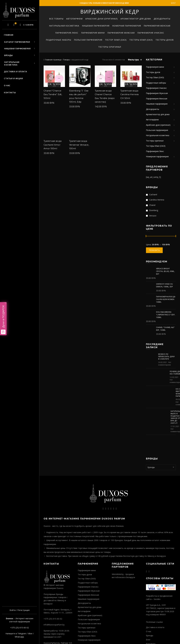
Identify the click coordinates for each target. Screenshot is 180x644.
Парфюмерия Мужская (121, 33)
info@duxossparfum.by (54, 625)
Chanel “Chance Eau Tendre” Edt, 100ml (53, 94)
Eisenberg (152, 210)
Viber (30, 634)
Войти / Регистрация (20, 610)
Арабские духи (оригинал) (102, 19)
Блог (173, 3)
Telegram (22, 634)
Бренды (8, 55)
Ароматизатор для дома (136, 19)
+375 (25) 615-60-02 (20, 628)
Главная (9, 35)
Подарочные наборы (58, 40)
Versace (151, 216)
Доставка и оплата (15, 72)
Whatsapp (19, 637)
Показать (154, 250)
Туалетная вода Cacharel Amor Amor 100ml (53, 145)
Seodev (157, 599)
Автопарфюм (74, 19)
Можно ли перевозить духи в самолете (166, 357)
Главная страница (53, 60)
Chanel (151, 205)
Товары (66, 60)
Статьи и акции (13, 78)
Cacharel (152, 194)
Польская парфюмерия (88, 40)
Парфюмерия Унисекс (151, 33)
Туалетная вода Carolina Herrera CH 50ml (130, 94)
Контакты (10, 92)
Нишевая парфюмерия (17, 49)
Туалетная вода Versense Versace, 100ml (79, 145)
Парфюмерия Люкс (67, 33)
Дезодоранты (162, 19)
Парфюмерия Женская (157, 26)
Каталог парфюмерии (17, 42)
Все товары (56, 19)
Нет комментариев (165, 364)
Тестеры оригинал (110, 47)
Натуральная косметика (12, 63)
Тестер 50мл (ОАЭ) (116, 40)
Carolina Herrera (155, 200)
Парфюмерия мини (93, 33)
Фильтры (133, 60)
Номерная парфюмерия (127, 26)
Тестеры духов (165, 40)
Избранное (15, 24)
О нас (7, 85)
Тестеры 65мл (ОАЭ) (141, 40)
